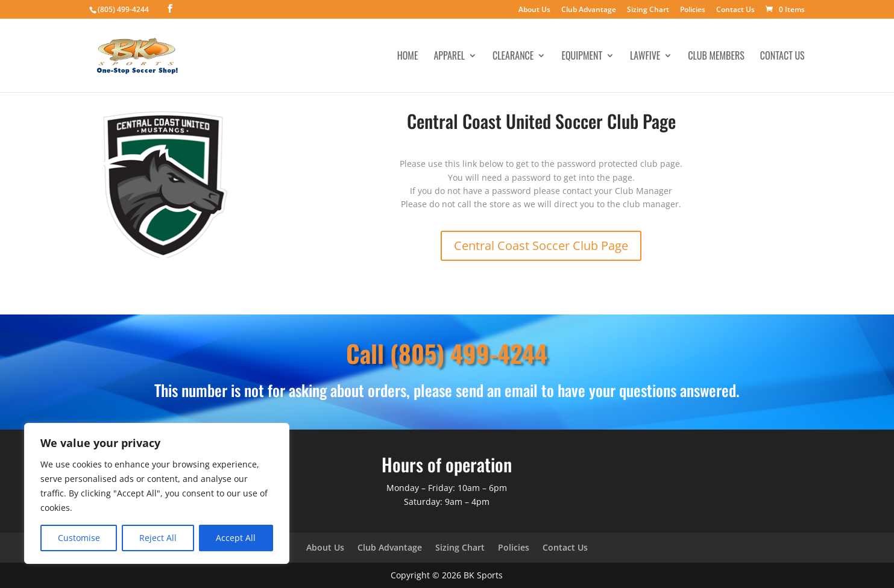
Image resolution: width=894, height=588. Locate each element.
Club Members (716, 57)
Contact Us (735, 10)
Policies (693, 10)
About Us (534, 10)
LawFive (645, 57)
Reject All (158, 538)
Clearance (513, 57)
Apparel (449, 57)
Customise (79, 538)
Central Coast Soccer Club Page (541, 246)
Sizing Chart (648, 10)
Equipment (582, 57)
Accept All (236, 538)
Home (408, 57)
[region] (157, 493)
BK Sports (483, 575)
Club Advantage (589, 10)
